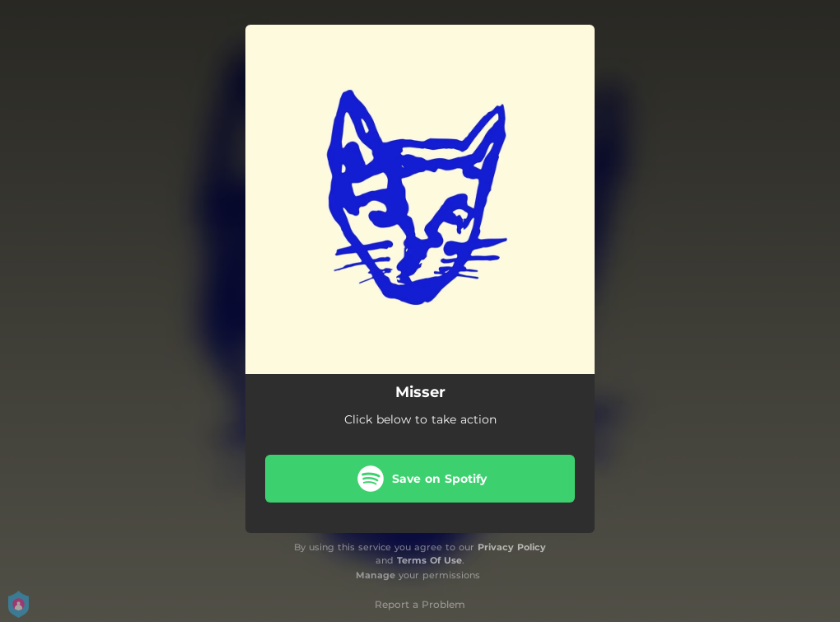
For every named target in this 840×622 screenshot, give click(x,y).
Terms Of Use (429, 560)
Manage (376, 575)
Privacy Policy (512, 547)
